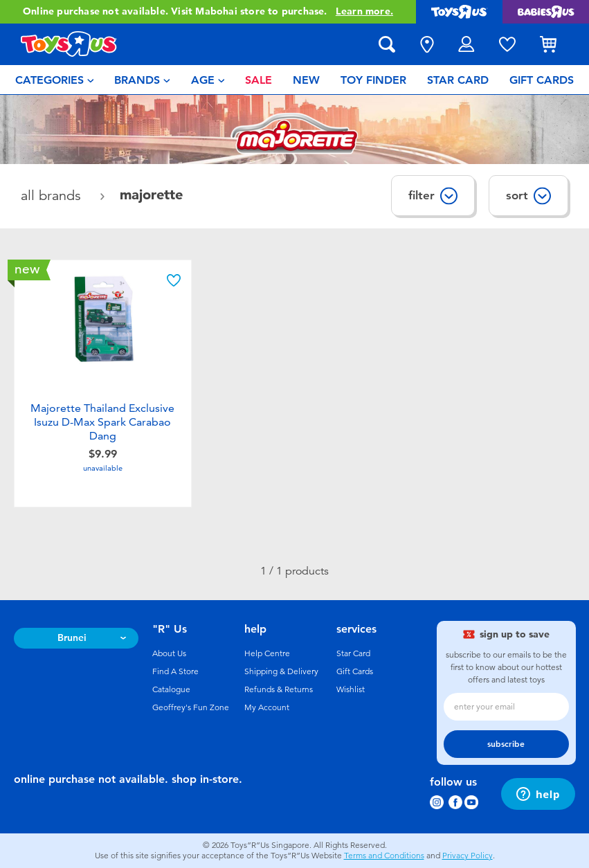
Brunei (72, 638)
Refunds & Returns (279, 689)
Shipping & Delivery (281, 671)
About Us (169, 653)
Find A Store (175, 671)
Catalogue (171, 689)
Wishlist (351, 689)
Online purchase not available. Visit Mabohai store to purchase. (208, 12)
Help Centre (267, 653)
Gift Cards (355, 671)
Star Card (353, 653)
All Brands (53, 196)
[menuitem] (55, 80)
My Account (267, 707)
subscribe (506, 744)
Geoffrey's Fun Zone (191, 707)
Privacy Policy (468, 856)
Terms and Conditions (384, 856)
